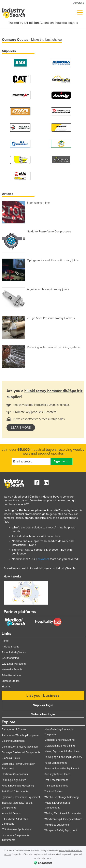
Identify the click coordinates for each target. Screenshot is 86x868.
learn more (21, 428)
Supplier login (43, 705)
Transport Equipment (56, 786)
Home (5, 641)
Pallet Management (56, 763)
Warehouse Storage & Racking (61, 797)
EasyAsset (43, 559)
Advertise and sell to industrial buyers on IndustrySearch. (40, 568)
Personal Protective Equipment (62, 769)
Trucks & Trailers (54, 792)
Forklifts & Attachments (15, 792)
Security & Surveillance (57, 774)
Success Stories (11, 681)
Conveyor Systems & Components (21, 752)
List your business (43, 695)
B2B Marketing (10, 658)
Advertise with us (11, 675)
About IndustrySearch (14, 652)
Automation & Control (14, 729)
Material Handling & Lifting (59, 740)
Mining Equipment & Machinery (62, 751)
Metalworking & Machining (60, 746)
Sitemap (6, 687)
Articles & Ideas (10, 647)
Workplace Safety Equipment (61, 830)
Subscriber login (43, 714)
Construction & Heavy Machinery (20, 747)
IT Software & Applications (17, 829)
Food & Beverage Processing (18, 786)
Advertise (79, 3)
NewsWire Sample (12, 669)
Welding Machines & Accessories (63, 813)
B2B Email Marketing (14, 664)
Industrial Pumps (11, 813)
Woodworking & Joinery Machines (63, 819)
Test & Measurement (56, 780)
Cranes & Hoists (11, 758)
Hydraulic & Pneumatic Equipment (21, 797)
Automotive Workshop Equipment (20, 735)
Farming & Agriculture (14, 780)
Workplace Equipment (57, 825)
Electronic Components (15, 774)
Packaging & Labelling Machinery (63, 757)
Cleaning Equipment (13, 741)
